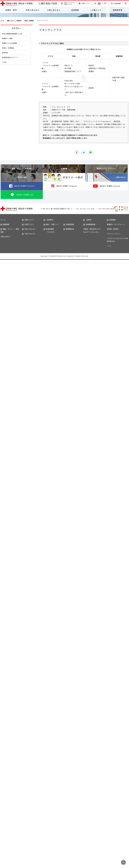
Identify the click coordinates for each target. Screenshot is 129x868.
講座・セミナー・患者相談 (16, 34)
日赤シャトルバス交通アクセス (69, 4)
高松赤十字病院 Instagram (67, 200)
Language (117, 3)
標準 (99, 3)
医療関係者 (118, 10)
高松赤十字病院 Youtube (110, 200)
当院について (86, 3)
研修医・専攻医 (113, 243)
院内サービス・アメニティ (107, 183)
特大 (106, 3)
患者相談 (6, 69)
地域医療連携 (89, 239)
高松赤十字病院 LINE (25, 209)
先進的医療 (69, 239)
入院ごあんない (54, 10)
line (91, 166)
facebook (76, 166)
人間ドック (96, 10)
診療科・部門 (11, 10)
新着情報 (5, 239)
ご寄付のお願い (22, 192)
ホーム (3, 34)
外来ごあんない (33, 10)
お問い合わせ (116, 192)
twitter (84, 166)
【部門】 (88, 234)
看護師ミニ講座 (8, 53)
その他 (5, 80)
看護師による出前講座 (11, 59)
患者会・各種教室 (33, 34)
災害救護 (64, 183)
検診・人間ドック (51, 239)
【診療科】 (49, 234)
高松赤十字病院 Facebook (24, 200)
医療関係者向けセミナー (12, 75)
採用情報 (75, 10)
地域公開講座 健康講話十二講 (14, 48)
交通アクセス (28, 239)
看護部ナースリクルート (116, 239)
